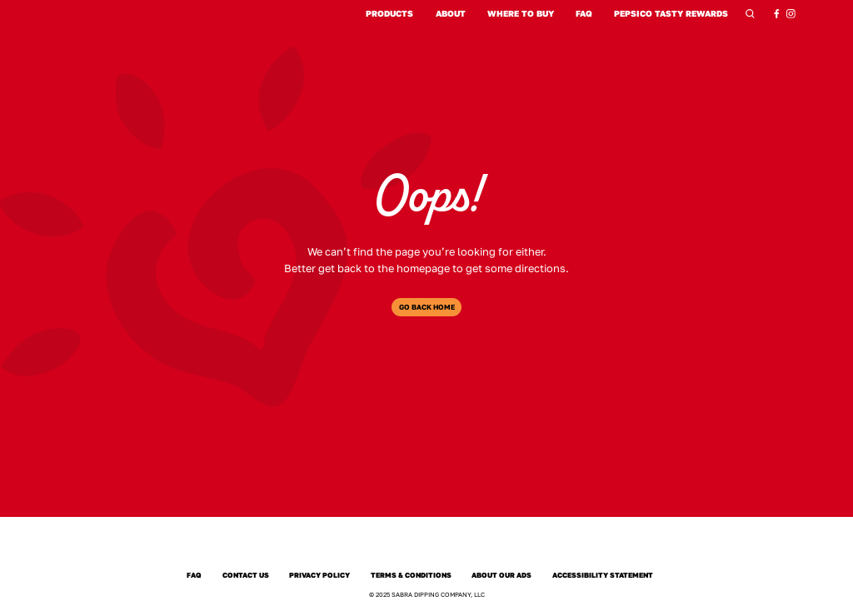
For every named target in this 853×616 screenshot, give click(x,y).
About (451, 13)
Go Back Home (427, 307)
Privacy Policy (320, 575)
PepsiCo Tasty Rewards (671, 13)
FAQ (584, 13)
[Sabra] (426, 547)
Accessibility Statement (603, 575)
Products (389, 13)
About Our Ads (502, 575)
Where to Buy (521, 13)
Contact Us (245, 575)
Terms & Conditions (412, 575)
